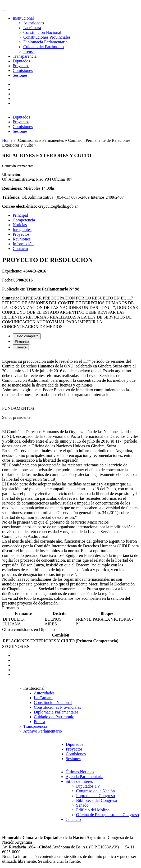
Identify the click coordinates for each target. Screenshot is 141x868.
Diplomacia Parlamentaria (45, 42)
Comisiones (23, 71)
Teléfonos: (11, 197)
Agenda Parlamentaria (85, 777)
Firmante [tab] (22, 342)
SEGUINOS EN (16, 646)
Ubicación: (12, 174)
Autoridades (34, 23)
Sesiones (20, 75)
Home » (9, 140)
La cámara (32, 28)
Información (23, 244)
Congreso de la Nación (95, 791)
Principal (20, 215)
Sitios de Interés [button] (79, 781)
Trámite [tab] (21, 347)
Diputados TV (88, 786)
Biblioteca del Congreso (97, 800)
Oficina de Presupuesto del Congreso (108, 815)
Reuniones (22, 239)
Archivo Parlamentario (43, 731)
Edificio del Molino (93, 810)
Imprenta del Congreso (96, 796)
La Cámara (43, 698)
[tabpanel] (70, 480)
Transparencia (25, 56)
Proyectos (21, 66)
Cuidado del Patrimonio (44, 47)
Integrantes (22, 230)
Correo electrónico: (20, 206)
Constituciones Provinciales (47, 37)
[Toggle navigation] (4, 11)
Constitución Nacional (42, 32)
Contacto (20, 249)
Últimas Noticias (80, 772)
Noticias (20, 225)
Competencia (24, 220)
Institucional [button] (23, 18)
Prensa (29, 51)
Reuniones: (12, 188)
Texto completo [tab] (27, 336)
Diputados (21, 61)
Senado (82, 805)
